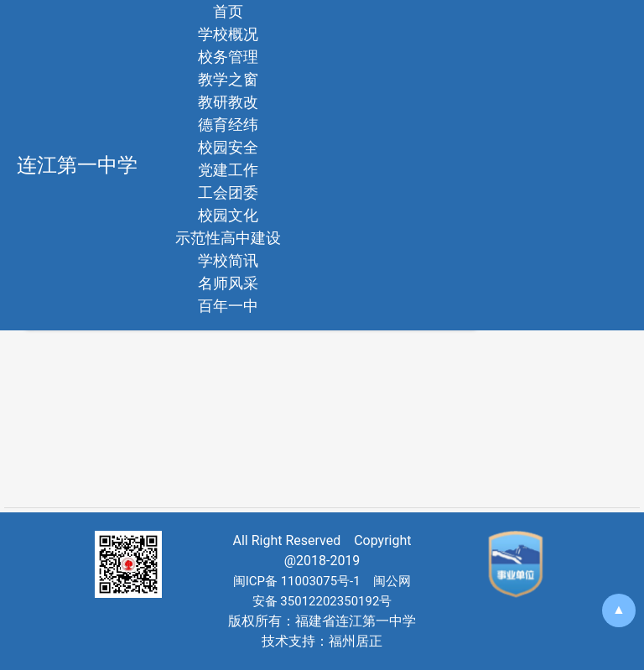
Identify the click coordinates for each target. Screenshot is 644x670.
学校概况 (228, 34)
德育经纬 (228, 125)
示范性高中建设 (228, 238)
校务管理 (228, 57)
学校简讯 (228, 260)
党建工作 (228, 170)
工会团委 (228, 192)
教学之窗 (228, 79)
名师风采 (228, 283)
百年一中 (228, 306)
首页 (228, 11)
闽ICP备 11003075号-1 (297, 581)
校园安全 (228, 147)
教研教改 (228, 102)
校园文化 (228, 215)
